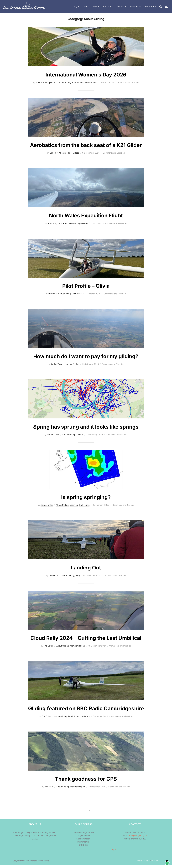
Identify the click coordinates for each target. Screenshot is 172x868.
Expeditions (82, 226)
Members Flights (78, 648)
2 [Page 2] (89, 813)
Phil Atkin (49, 789)
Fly (77, 7)
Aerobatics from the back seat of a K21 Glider (86, 148)
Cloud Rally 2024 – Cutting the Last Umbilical (86, 641)
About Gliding (65, 85)
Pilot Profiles (78, 85)
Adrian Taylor (54, 226)
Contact (121, 7)
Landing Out (86, 570)
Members (151, 7)
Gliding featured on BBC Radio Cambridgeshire (86, 711)
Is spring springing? (86, 500)
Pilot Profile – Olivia (86, 288)
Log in (113, 852)
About (107, 7)
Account (136, 7)
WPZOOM (155, 863)
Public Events (91, 85)
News (86, 7)
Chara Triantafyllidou (46, 85)
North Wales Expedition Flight (86, 218)
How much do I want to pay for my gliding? (86, 359)
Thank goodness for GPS (86, 781)
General (80, 437)
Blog (78, 578)
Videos (76, 156)
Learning (74, 508)
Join (96, 7)
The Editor (54, 578)
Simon (53, 156)
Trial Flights (84, 508)
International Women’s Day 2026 (86, 77)
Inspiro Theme (142, 863)
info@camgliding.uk (138, 838)
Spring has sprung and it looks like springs (86, 429)
